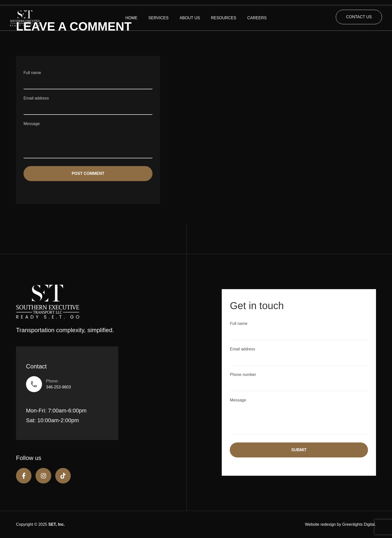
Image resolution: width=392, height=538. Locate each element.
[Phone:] (34, 384)
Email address (88, 103)
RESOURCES (224, 18)
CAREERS (257, 18)
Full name (88, 77)
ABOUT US (190, 18)
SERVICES (159, 18)
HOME (131, 18)
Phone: (52, 381)
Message (88, 140)
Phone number (299, 379)
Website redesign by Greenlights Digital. (340, 524)
